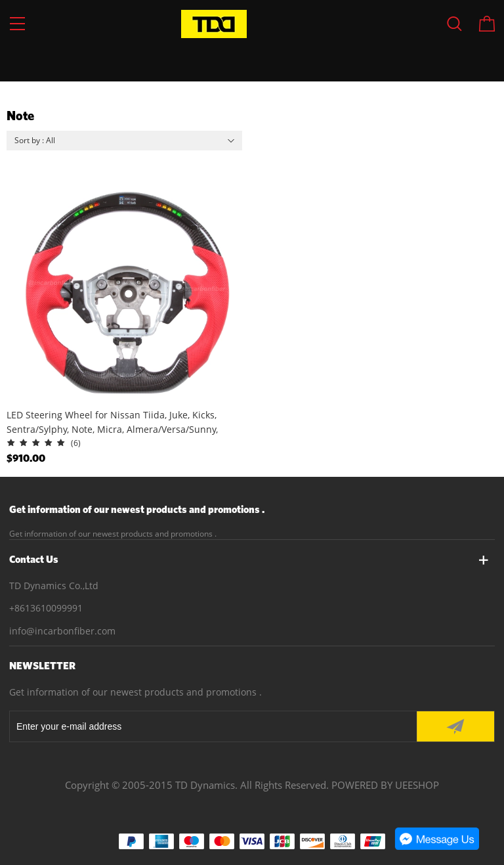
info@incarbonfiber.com (62, 631)
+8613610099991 (46, 608)
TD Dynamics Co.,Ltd (54, 586)
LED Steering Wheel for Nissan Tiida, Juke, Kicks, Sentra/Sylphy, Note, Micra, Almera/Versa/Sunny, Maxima (112, 423)
